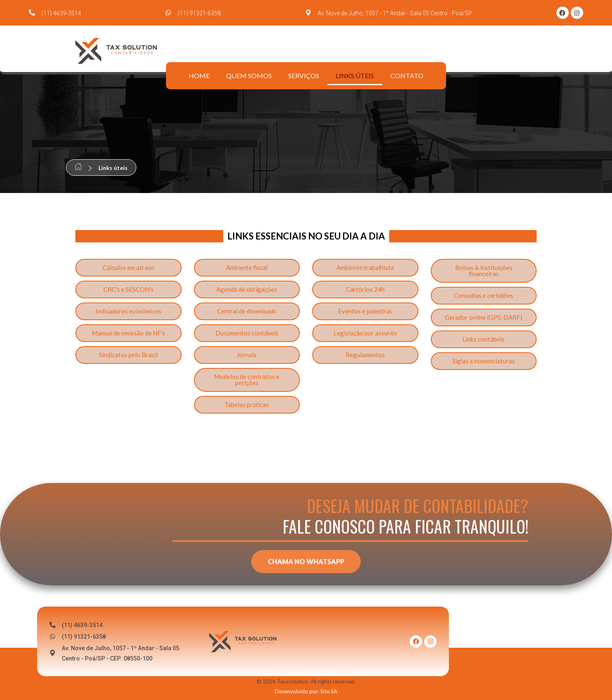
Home (199, 76)
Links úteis (355, 76)
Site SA (329, 691)
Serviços (304, 76)
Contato (407, 76)
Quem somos (249, 76)
